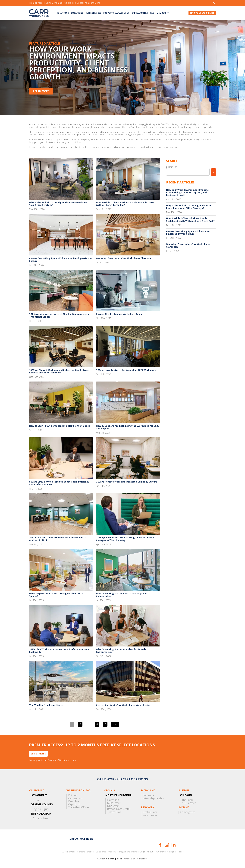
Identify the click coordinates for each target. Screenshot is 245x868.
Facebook (160, 845)
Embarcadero (40, 818)
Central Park (150, 812)
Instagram (167, 845)
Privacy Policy (129, 859)
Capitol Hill (74, 804)
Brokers (91, 852)
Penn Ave (74, 801)
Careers (81, 852)
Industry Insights (168, 852)
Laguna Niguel (41, 809)
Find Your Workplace (202, 13)
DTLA (36, 800)
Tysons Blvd (114, 812)
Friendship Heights (153, 798)
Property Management (116, 13)
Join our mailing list (82, 839)
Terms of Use (142, 859)
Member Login (138, 852)
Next (115, 724)
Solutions (63, 13)
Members (162, 13)
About (150, 852)
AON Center (189, 803)
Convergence (188, 812)
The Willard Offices (79, 807)
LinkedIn (174, 845)
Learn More (94, 3)
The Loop (187, 800)
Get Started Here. (68, 760)
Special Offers (140, 13)
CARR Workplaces (39, 13)
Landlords (101, 852)
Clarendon (113, 800)
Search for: (172, 167)
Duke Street (114, 803)
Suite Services (93, 13)
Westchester (150, 815)
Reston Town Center (119, 809)
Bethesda (148, 795)
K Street (73, 795)
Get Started (38, 754)
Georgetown (75, 798)
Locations (77, 13)
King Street (113, 806)
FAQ (152, 13)
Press (181, 852)
